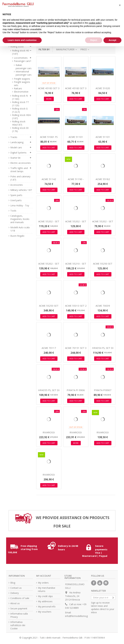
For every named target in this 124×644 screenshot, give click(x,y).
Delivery (15, 593)
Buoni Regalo (17, 236)
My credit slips (45, 596)
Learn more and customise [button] (22, 40)
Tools (13, 211)
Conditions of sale (20, 598)
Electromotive (21, 92)
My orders (43, 583)
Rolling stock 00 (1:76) (20, 130)
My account (44, 576)
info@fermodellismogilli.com (80, 616)
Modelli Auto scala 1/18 (20, 229)
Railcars (18, 88)
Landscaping (17, 142)
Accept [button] (112, 40)
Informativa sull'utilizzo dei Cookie (18, 625)
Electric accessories (21, 163)
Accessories (17, 185)
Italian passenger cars (24, 67)
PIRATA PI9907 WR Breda (103, 392)
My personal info (47, 607)
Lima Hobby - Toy (20, 205)
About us (15, 603)
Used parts (16, 200)
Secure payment (19, 608)
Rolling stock (17, 47)
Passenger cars (22, 61)
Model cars (16, 147)
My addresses (45, 601)
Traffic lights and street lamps (19, 170)
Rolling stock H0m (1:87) (22, 117)
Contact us (16, 588)
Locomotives (21, 58)
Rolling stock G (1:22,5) (20, 110)
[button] (120, 5)
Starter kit (15, 158)
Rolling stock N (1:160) (20, 97)
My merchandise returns (47, 589)
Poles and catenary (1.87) (20, 178)
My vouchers (45, 612)
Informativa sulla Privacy (19, 615)
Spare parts (16, 195)
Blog (13, 583)
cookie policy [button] (95, 23)
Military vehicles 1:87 (21, 190)
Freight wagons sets (22, 84)
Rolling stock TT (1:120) (21, 104)
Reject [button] (94, 40)
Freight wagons (22, 79)
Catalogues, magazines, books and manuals (20, 219)
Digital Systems (18, 153)
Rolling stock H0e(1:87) (19, 123)
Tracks (14, 137)
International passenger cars (24, 73)
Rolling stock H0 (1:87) (21, 52)
